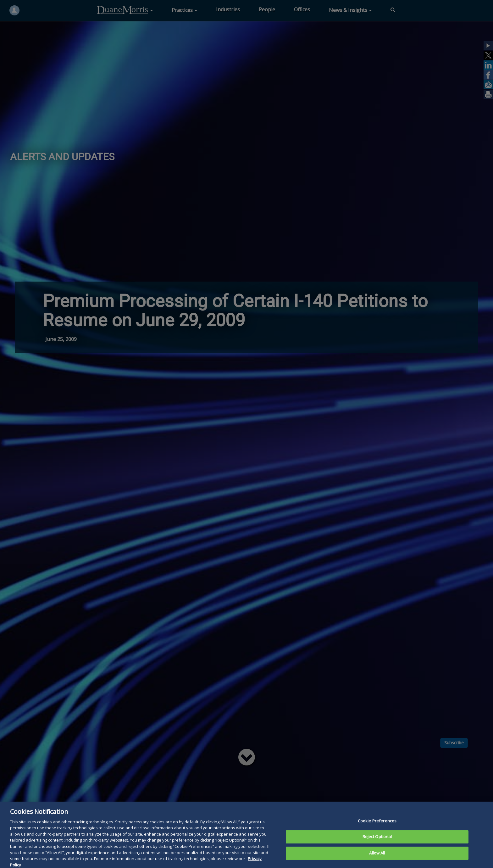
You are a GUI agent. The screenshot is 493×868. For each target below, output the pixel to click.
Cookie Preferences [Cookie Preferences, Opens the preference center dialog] (377, 830)
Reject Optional (377, 846)
